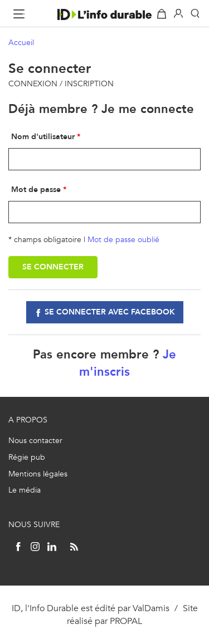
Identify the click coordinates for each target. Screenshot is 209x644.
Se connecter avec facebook (110, 312)
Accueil (21, 43)
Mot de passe (36, 190)
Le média (25, 490)
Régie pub (27, 457)
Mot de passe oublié (123, 240)
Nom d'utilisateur (43, 137)
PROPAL (126, 621)
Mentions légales (38, 474)
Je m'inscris (128, 363)
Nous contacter (35, 441)
